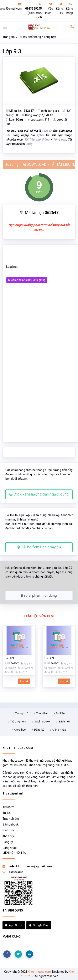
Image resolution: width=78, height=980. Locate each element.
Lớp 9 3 (12, 51)
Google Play (39, 925)
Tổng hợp (50, 37)
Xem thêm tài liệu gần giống (27, 280)
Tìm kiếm (42, 713)
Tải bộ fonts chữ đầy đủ (39, 547)
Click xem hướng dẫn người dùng (39, 494)
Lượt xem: (38, 120)
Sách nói (64, 722)
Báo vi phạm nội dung (39, 595)
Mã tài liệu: (20, 111)
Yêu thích (49, 9)
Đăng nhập (70, 9)
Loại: (15, 120)
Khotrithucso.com (39, 972)
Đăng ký (60, 9)
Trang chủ (9, 37)
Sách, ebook (42, 722)
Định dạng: (48, 111)
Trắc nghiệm (18, 722)
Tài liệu (60, 713)
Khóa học (20, 730)
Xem (24, 681)
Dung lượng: (37, 115)
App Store (14, 925)
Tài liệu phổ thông (30, 37)
